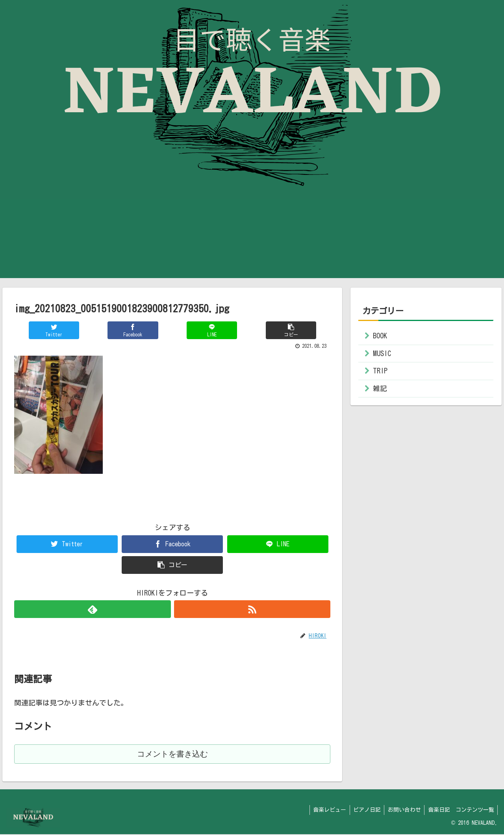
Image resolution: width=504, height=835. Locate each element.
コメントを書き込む (172, 754)
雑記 (380, 388)
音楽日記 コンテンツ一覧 (460, 811)
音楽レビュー (325, 811)
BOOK (380, 336)
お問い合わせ (402, 811)
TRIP (380, 371)
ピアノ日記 (364, 811)
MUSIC (382, 353)
